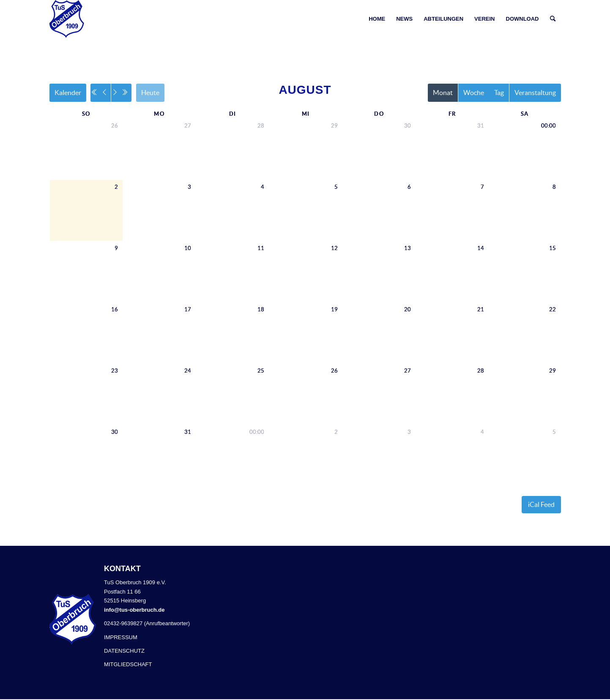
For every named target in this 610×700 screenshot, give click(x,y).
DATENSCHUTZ (124, 652)
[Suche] (553, 19)
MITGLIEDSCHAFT (128, 665)
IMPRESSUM (121, 638)
